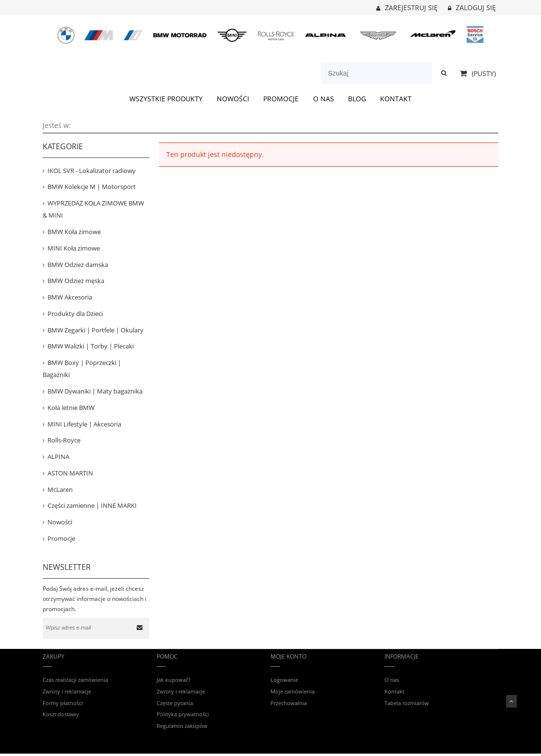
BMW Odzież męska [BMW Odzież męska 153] (76, 281)
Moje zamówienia (293, 691)
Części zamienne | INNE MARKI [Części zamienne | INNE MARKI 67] (92, 505)
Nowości (60, 522)
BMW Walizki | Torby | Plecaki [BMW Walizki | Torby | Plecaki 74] (91, 346)
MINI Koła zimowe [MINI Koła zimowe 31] (74, 248)
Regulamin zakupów (182, 726)
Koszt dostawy (61, 714)
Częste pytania (175, 703)
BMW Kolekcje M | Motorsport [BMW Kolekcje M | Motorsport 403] (92, 187)
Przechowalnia (289, 703)
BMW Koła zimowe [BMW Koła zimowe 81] (74, 232)
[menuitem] (166, 99)
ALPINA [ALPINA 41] (58, 457)
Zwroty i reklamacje (67, 691)
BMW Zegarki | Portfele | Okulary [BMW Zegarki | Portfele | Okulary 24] (95, 330)
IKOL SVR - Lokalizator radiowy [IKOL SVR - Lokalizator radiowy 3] (92, 171)
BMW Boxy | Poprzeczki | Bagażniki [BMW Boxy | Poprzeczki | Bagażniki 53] (82, 369)
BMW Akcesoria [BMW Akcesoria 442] (70, 297)
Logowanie (284, 680)
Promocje (61, 538)
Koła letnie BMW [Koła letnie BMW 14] (71, 408)
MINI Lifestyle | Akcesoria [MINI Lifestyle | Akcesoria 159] (84, 424)
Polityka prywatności (183, 714)
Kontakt (394, 691)
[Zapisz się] (140, 628)
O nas (392, 680)
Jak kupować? (174, 680)
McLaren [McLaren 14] (60, 489)
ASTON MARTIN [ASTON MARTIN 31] (70, 473)
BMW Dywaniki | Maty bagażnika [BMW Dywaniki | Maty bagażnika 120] (95, 391)
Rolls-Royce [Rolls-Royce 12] (64, 440)
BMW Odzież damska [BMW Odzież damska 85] (78, 265)
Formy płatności (63, 703)
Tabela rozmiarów (407, 703)
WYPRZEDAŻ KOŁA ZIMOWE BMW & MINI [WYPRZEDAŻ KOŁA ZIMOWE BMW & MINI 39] (93, 209)
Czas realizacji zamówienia (75, 680)
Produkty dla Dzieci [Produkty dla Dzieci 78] (75, 314)
